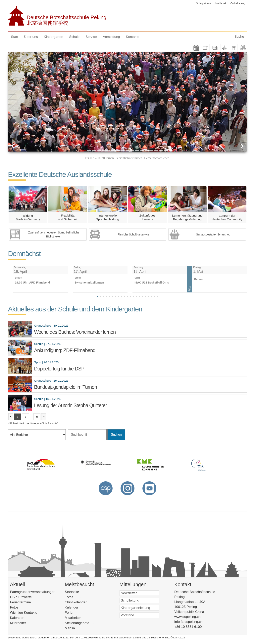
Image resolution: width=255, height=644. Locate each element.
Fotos (14, 607)
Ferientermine (20, 602)
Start (15, 37)
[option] (127, 102)
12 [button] (137, 151)
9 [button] (123, 151)
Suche (239, 37)
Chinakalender (82, 602)
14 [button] (147, 151)
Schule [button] (74, 37)
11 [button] (132, 151)
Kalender (17, 618)
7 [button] (113, 151)
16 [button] (156, 151)
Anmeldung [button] (111, 37)
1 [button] (84, 151)
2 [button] (89, 151)
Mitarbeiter (18, 623)
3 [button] (94, 151)
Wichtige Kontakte (24, 613)
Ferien (75, 613)
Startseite (78, 592)
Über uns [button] (31, 37)
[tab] (98, 296)
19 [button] (171, 151)
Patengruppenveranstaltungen (33, 592)
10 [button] (127, 151)
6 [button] (108, 151)
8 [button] (118, 151)
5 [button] (104, 151)
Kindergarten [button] (53, 37)
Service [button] (91, 37)
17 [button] (161, 151)
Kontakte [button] (133, 37)
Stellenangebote (82, 623)
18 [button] (166, 151)
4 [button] (99, 151)
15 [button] (151, 151)
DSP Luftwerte (21, 597)
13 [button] (142, 151)
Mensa (75, 628)
